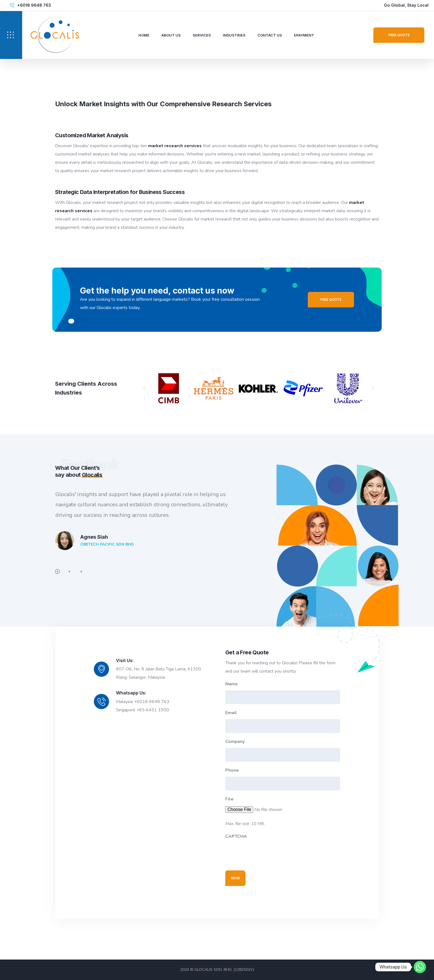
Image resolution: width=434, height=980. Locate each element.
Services (202, 35)
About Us (171, 35)
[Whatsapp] (420, 967)
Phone (232, 770)
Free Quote (399, 35)
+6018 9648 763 (34, 5)
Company (235, 742)
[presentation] (267, 854)
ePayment (304, 35)
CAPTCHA (236, 836)
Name (232, 684)
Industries (234, 35)
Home (144, 35)
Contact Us (270, 35)
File (229, 799)
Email (231, 713)
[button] (144, 388)
